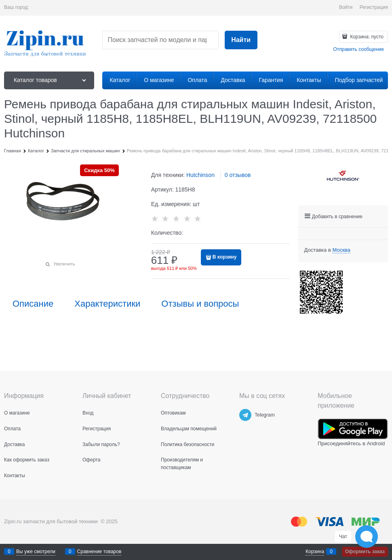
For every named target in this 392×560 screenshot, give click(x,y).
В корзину (225, 257)
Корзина (315, 552)
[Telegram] (245, 415)
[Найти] (241, 40)
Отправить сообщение (358, 49)
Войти (346, 7)
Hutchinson (200, 175)
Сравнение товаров (99, 552)
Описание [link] (33, 304)
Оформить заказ (365, 552)
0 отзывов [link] (238, 175)
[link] (341, 250)
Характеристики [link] (107, 304)
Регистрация (374, 7)
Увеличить (64, 264)
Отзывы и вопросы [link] (200, 304)
